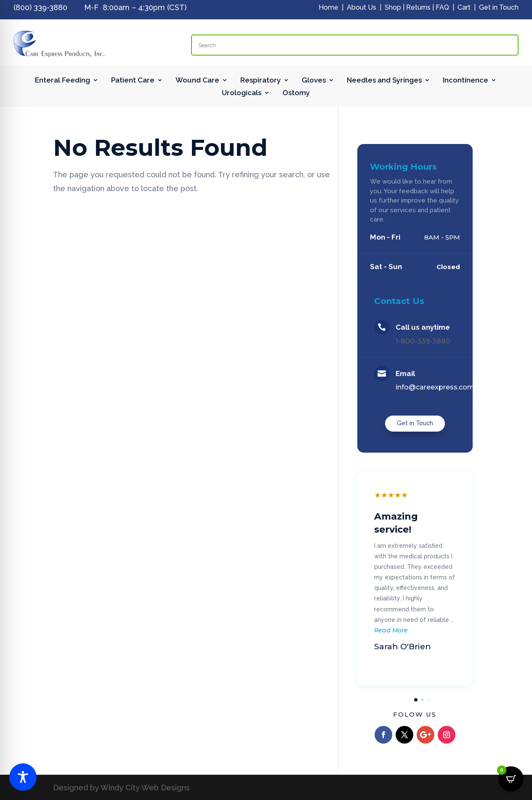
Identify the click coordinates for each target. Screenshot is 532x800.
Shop (393, 7)
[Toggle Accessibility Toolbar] (23, 777)
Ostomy (296, 93)
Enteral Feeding (63, 81)
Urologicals (242, 93)
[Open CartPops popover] (511, 779)
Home (329, 7)
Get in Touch (499, 7)
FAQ (442, 7)
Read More (391, 630)
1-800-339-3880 (423, 341)
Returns (418, 7)
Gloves (314, 81)
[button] (416, 700)
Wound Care (197, 81)
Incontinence (465, 81)
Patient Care (133, 81)
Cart (464, 7)
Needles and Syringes (384, 81)
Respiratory (261, 81)
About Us (362, 7)
